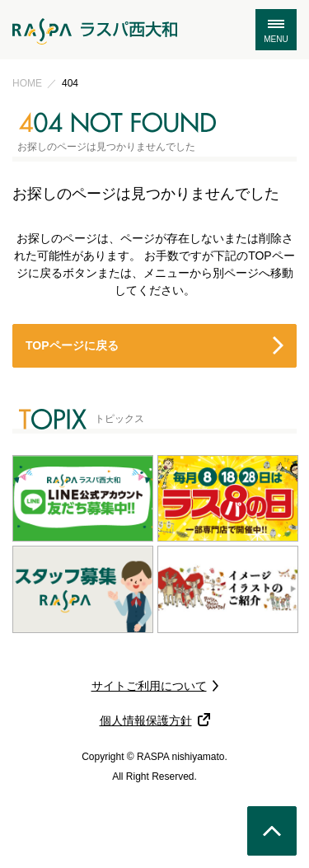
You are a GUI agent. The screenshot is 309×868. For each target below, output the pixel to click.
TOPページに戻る (72, 345)
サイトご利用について (149, 686)
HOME (27, 83)
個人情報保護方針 (146, 720)
